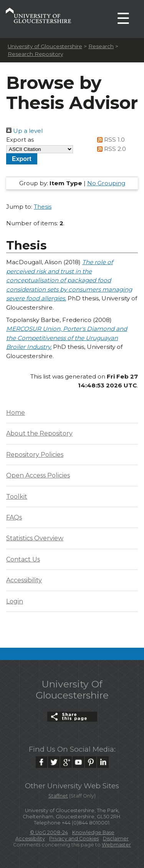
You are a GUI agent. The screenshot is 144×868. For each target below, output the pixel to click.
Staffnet (58, 796)
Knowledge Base (93, 832)
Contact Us (23, 559)
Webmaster (116, 845)
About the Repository (39, 433)
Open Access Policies (38, 475)
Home (16, 413)
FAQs (14, 517)
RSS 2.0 (110, 149)
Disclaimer (116, 839)
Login (15, 601)
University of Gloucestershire (45, 46)
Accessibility (24, 580)
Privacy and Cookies (74, 839)
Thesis (43, 207)
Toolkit (17, 497)
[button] (22, 159)
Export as (20, 140)
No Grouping (106, 183)
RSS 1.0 (109, 140)
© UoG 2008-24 (49, 832)
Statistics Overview (35, 538)
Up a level (24, 131)
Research (101, 46)
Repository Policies (35, 455)
